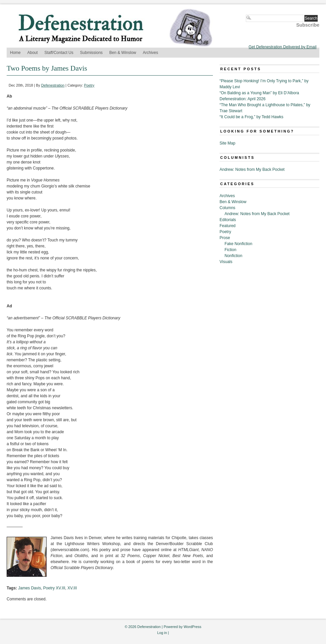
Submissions (91, 53)
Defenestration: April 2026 (243, 99)
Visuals (226, 262)
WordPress (192, 627)
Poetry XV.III (54, 588)
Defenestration (53, 85)
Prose (225, 238)
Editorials (228, 220)
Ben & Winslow (123, 53)
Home (15, 53)
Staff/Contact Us (59, 53)
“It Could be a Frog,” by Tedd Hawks (251, 117)
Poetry (89, 85)
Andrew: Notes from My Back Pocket (252, 169)
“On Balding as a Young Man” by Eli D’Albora (259, 93)
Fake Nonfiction (238, 244)
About (32, 53)
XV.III (72, 588)
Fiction (230, 250)
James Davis (29, 588)
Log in (162, 633)
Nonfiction (233, 256)
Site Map (227, 143)
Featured (228, 226)
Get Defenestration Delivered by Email (282, 47)
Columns (227, 208)
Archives (150, 53)
